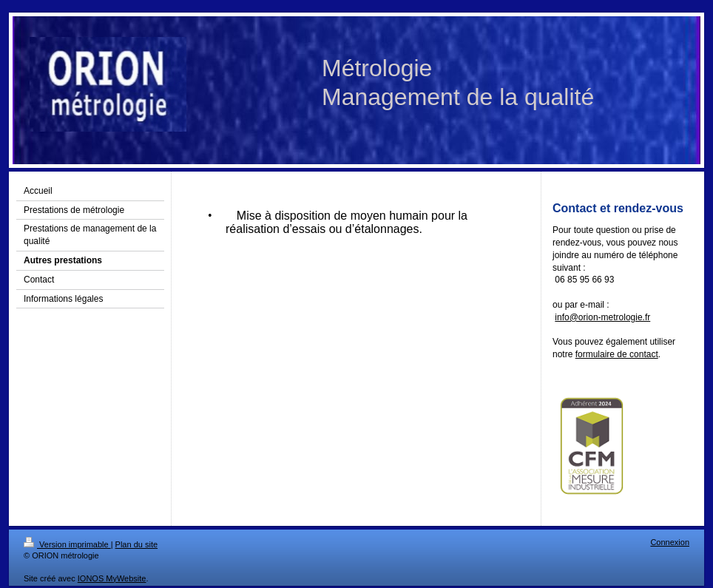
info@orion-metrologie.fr (602, 317)
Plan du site (136, 544)
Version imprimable (67, 544)
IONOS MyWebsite (112, 578)
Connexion (670, 542)
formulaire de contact (617, 354)
